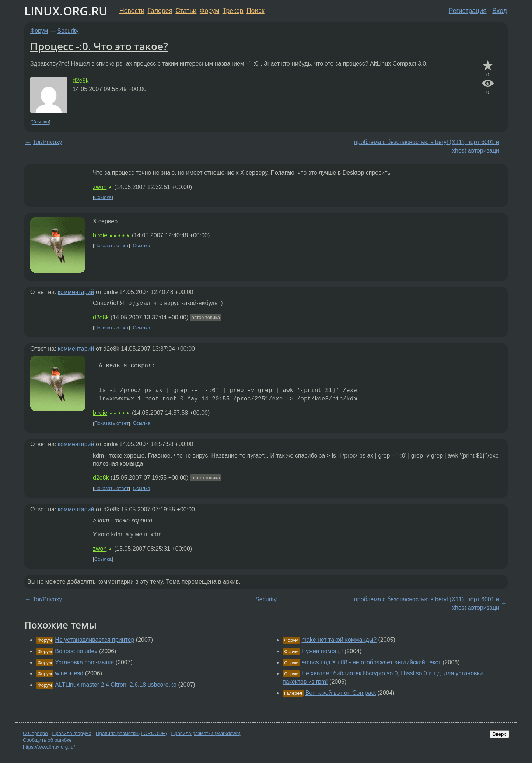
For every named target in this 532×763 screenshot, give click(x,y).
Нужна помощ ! (322, 651)
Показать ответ (112, 246)
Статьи (186, 11)
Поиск (255, 11)
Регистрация (468, 11)
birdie (100, 235)
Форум (209, 11)
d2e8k (81, 80)
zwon (100, 187)
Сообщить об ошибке (47, 740)
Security (68, 31)
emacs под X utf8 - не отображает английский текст (371, 662)
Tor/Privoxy (47, 142)
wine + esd (69, 673)
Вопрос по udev (76, 651)
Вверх (499, 734)
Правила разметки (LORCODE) (131, 733)
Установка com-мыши (84, 662)
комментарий (76, 292)
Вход (500, 11)
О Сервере (35, 733)
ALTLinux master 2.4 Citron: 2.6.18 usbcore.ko (116, 685)
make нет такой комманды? (339, 640)
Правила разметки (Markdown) (206, 733)
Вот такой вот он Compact (341, 693)
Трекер (233, 11)
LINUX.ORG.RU (66, 11)
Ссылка (40, 122)
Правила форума (72, 733)
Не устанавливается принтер (94, 640)
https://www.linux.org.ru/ (49, 747)
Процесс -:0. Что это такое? (99, 46)
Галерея (160, 11)
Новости (132, 11)
